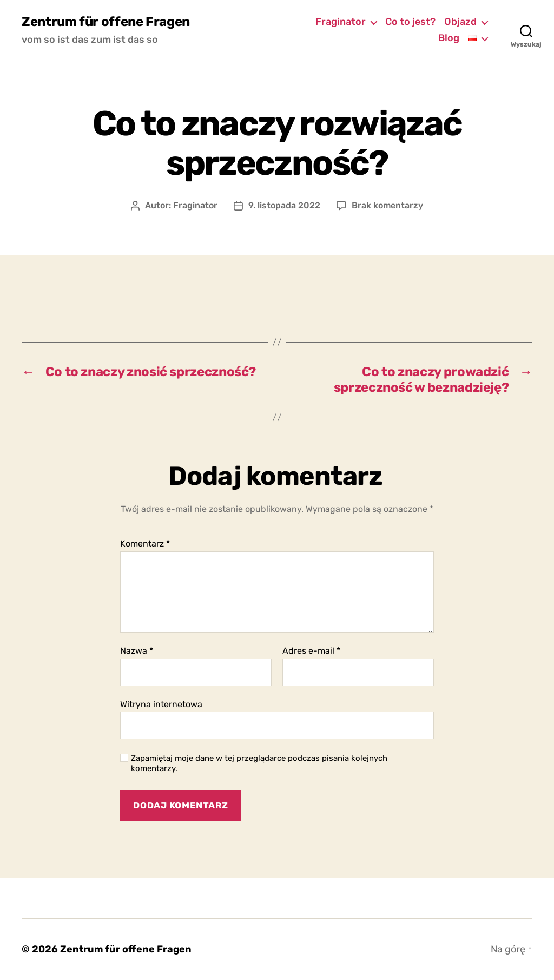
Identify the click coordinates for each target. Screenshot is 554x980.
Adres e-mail (311, 651)
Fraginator (341, 22)
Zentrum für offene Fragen (106, 22)
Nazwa (137, 651)
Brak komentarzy (387, 205)
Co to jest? (410, 22)
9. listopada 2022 (284, 205)
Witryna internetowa (161, 704)
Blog (449, 38)
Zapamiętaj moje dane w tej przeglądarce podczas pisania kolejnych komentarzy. (259, 763)
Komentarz (145, 544)
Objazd (460, 22)
